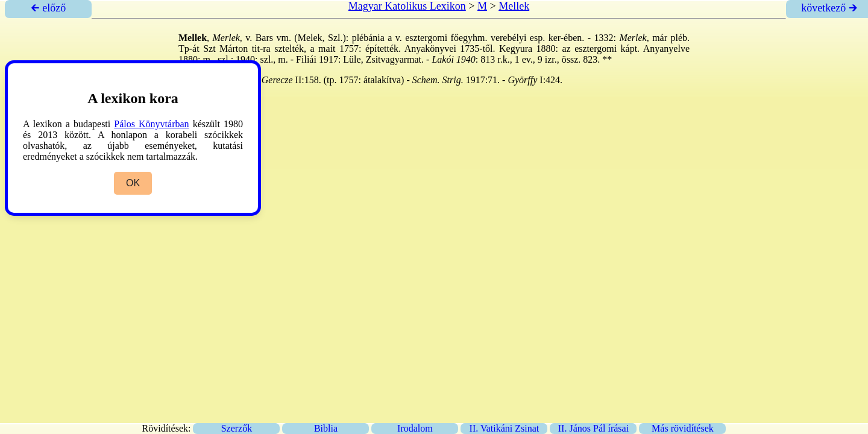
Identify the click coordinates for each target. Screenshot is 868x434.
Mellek (514, 6)
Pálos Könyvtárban (151, 124)
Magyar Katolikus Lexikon (407, 6)
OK (133, 183)
